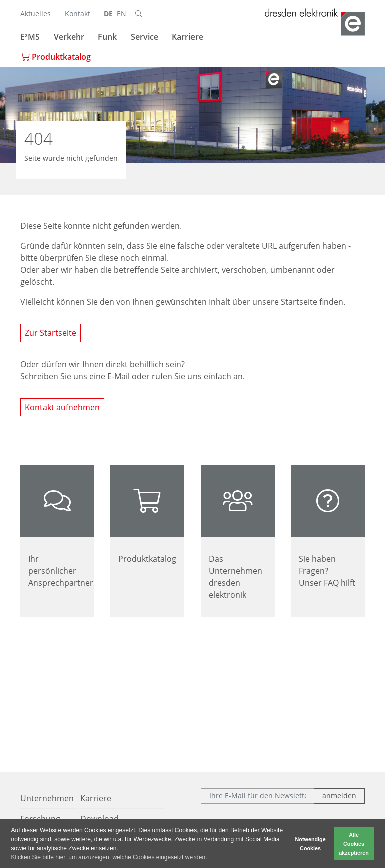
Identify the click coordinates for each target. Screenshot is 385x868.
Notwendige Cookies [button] (311, 844)
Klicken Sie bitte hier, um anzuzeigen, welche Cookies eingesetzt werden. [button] (109, 857)
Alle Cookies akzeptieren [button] (354, 844)
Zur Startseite (50, 333)
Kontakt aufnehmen (62, 407)
